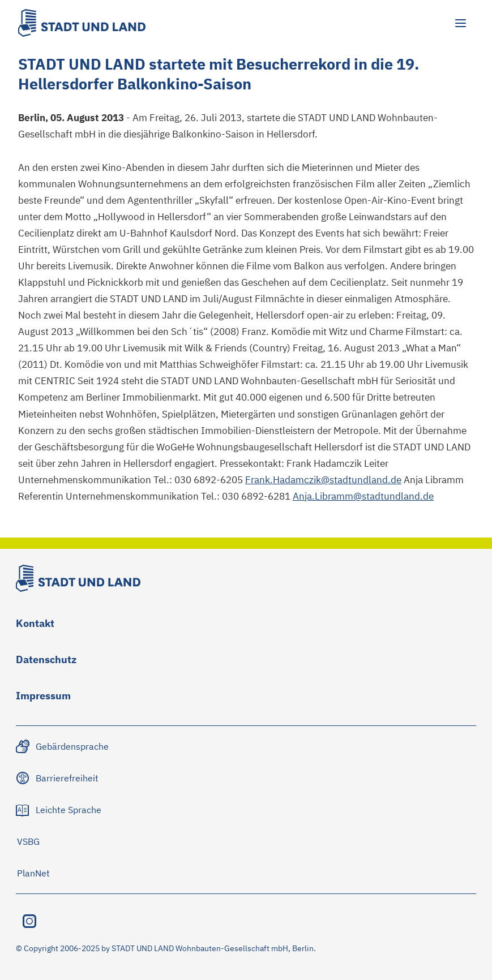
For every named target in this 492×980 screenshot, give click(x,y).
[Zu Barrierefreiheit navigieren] (58, 778)
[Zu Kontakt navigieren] (35, 626)
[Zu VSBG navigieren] (28, 841)
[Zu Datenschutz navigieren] (46, 662)
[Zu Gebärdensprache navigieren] (63, 746)
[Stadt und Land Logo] (82, 23)
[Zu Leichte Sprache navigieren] (59, 810)
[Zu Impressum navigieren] (43, 698)
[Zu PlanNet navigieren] (33, 873)
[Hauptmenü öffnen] (460, 23)
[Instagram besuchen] (29, 921)
